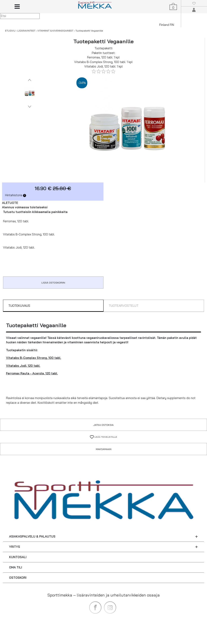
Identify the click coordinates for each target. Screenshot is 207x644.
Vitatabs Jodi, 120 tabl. (23, 366)
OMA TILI (16, 567)
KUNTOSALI (18, 557)
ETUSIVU (10, 31)
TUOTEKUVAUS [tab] (19, 306)
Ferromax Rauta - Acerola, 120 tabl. (32, 373)
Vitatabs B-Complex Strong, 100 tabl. (34, 358)
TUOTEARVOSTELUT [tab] (124, 306)
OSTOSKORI (18, 578)
